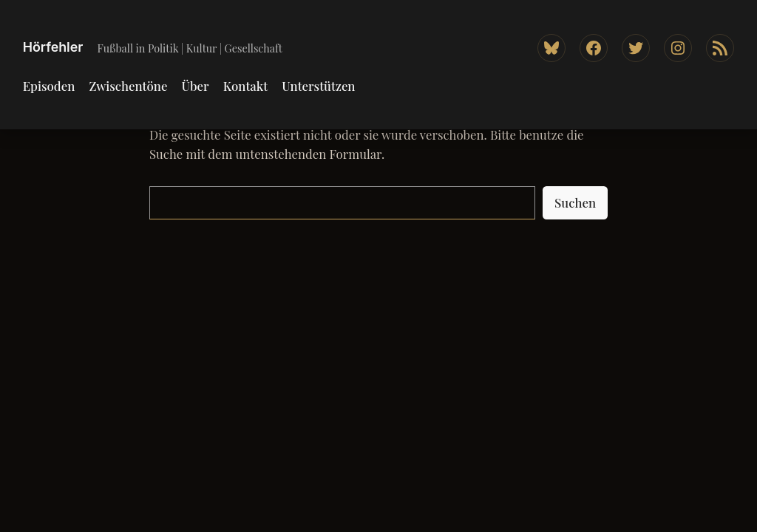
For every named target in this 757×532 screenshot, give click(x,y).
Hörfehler (53, 47)
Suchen (575, 202)
